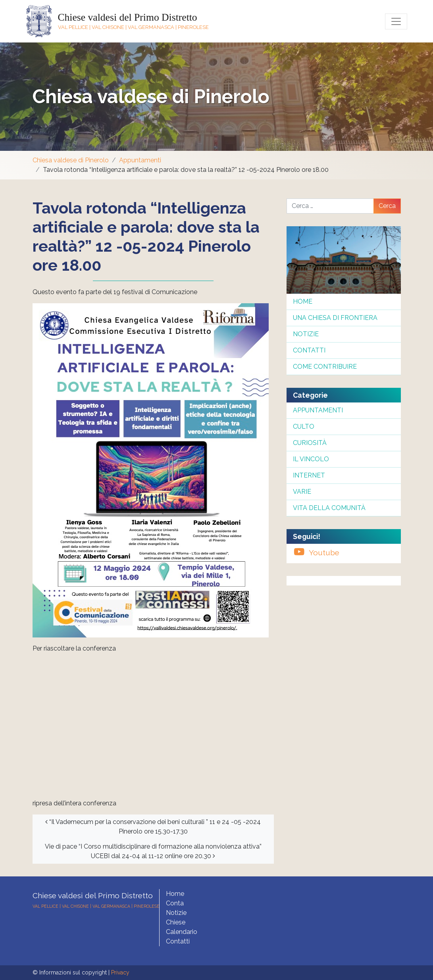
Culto (304, 426)
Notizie (306, 334)
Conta (175, 903)
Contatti (309, 350)
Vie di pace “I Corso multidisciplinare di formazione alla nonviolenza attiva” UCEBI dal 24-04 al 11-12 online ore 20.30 (153, 851)
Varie (302, 492)
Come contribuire (325, 367)
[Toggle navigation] (396, 21)
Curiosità (310, 443)
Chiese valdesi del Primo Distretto (128, 17)
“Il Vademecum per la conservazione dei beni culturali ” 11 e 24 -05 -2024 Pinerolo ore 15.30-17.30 (153, 827)
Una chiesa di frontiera (335, 318)
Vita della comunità (329, 508)
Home (303, 301)
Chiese (176, 922)
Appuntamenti (140, 160)
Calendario (182, 932)
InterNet (309, 475)
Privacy (120, 972)
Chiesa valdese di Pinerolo (151, 96)
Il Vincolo (311, 459)
